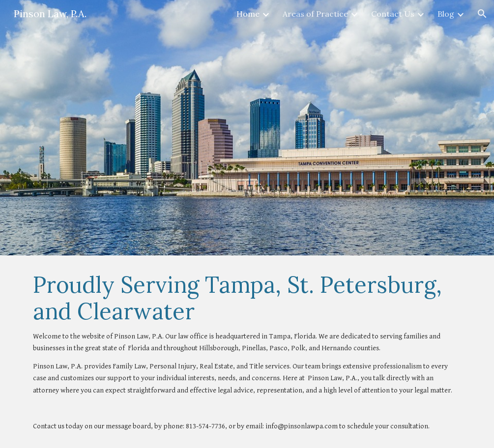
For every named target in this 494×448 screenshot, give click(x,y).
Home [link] (248, 14)
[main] (247, 352)
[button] (482, 14)
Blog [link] (446, 14)
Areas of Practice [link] (315, 14)
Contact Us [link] (393, 14)
